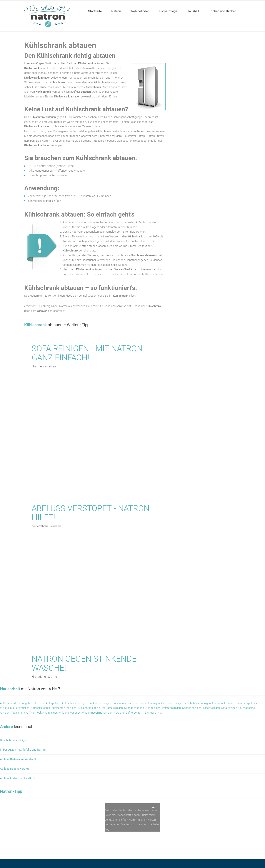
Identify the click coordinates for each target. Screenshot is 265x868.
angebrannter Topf (33, 703)
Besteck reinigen (150, 703)
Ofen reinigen (153, 708)
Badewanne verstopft (125, 703)
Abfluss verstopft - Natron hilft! (91, 513)
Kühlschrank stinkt (89, 708)
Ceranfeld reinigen (172, 703)
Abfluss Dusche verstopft (16, 769)
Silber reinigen (211, 708)
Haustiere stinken (19, 708)
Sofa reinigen (230, 708)
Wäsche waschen (69, 713)
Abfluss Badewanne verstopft (18, 759)
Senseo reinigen (192, 708)
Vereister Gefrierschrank (129, 713)
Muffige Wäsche (134, 708)
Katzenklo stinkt (40, 708)
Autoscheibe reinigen (74, 703)
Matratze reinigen (112, 708)
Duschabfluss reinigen (197, 703)
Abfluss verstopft (10, 703)
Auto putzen (53, 703)
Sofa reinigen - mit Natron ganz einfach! (87, 353)
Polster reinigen (171, 708)
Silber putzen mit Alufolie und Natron (23, 750)
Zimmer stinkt (153, 713)
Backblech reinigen (100, 703)
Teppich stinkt (19, 713)
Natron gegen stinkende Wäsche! (84, 663)
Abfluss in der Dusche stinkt (17, 778)
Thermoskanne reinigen (43, 713)
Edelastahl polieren (224, 703)
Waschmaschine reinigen (97, 713)
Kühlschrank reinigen (64, 708)
